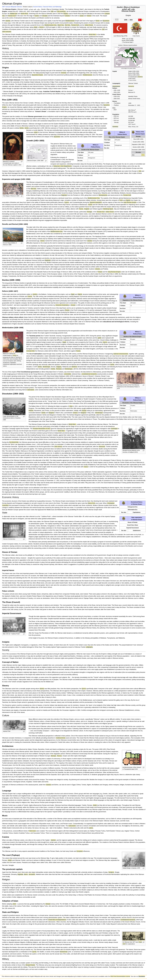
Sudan (82, 16)
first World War (14, 442)
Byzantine (57, 137)
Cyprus (67, 202)
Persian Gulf (12, 16)
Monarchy (131, 86)
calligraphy (89, 647)
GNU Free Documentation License (120, 976)
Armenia (64, 73)
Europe (73, 305)
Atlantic (66, 14)
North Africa (24, 14)
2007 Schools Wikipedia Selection (12, 7)
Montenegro (46, 367)
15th (103, 29)
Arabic (95, 805)
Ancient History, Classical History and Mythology (47, 7)
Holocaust (102, 447)
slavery (42, 689)
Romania (59, 369)
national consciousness (121, 354)
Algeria (128, 200)
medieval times (61, 738)
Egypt (73, 294)
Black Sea (61, 25)
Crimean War (30, 351)
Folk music (32, 831)
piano (91, 828)
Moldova (74, 367)
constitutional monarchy (89, 374)
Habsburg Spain (108, 209)
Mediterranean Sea (51, 25)
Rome (98, 21)
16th (52, 11)
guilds (99, 338)
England (87, 209)
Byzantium (106, 21)
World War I (92, 35)
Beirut (26, 874)
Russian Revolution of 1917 (42, 429)
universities (68, 374)
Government (116, 86)
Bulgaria (59, 367)
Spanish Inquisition (96, 202)
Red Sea (67, 25)
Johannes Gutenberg (62, 305)
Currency (115, 127)
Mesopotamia (103, 195)
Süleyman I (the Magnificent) (63, 166)
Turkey (15, 355)
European (80, 851)
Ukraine (67, 16)
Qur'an (84, 689)
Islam (14, 904)
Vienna (41, 27)
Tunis (121, 200)
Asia (140, 171)
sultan (36, 132)
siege (35, 27)
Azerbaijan (114, 429)
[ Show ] (143, 155)
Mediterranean (70, 21)
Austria (37, 16)
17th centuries (61, 11)
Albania (31, 411)
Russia (67, 310)
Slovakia (45, 16)
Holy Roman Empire (130, 202)
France (90, 205)
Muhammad (64, 952)
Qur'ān (34, 952)
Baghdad (64, 195)
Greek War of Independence (57, 920)
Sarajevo (111, 872)
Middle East (14, 14)
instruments (72, 826)
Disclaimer (142, 976)
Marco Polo (92, 503)
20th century (58, 447)
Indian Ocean (89, 25)
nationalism (31, 390)
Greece (75, 413)
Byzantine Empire (37, 75)
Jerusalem (32, 874)
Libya (71, 406)
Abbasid (48, 904)
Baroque (53, 756)
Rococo (59, 756)
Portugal (89, 212)
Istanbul (140, 77)
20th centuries (7, 32)
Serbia (22, 128)
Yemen (89, 16)
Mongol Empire (30, 965)
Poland (100, 272)
